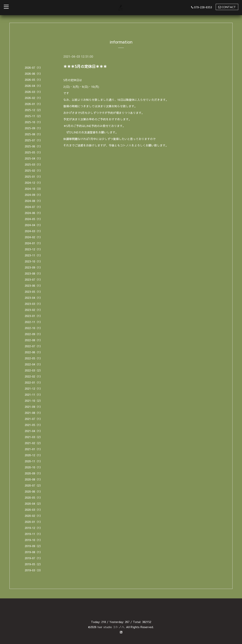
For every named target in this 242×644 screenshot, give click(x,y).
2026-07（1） (34, 67)
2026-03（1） (34, 92)
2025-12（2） (34, 110)
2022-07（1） (34, 346)
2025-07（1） (34, 140)
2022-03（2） (34, 370)
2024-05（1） (34, 219)
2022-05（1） (34, 358)
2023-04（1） (34, 298)
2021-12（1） (34, 388)
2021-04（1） (34, 431)
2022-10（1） (34, 328)
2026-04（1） (34, 86)
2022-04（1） (34, 364)
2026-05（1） (34, 80)
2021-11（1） (34, 394)
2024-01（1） (34, 243)
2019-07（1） (34, 558)
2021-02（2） (34, 443)
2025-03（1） (34, 164)
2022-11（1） (34, 322)
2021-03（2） (34, 437)
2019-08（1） (34, 552)
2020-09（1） (34, 473)
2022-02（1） (34, 376)
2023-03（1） (34, 304)
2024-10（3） (34, 189)
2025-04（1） (34, 158)
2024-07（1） (34, 207)
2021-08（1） (34, 413)
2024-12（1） (34, 183)
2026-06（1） (34, 74)
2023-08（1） (34, 273)
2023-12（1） (34, 249)
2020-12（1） (34, 455)
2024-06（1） (34, 213)
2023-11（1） (34, 255)
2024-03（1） (34, 231)
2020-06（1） (34, 491)
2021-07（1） (34, 419)
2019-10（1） (34, 540)
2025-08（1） (34, 134)
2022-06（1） (34, 352)
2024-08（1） (34, 201)
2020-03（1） (34, 510)
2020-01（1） (34, 522)
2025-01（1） (34, 176)
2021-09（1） (34, 407)
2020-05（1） (34, 497)
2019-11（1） (34, 534)
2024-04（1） (34, 225)
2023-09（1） (34, 267)
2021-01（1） (34, 449)
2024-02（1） (34, 237)
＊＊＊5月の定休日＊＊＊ (85, 66)
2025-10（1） (34, 122)
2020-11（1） (34, 461)
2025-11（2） (34, 116)
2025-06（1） (34, 146)
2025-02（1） (34, 170)
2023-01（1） (34, 316)
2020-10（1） (34, 467)
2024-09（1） (34, 195)
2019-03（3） (34, 570)
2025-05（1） (34, 152)
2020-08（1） (34, 479)
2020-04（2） (34, 503)
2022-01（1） (34, 382)
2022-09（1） (34, 334)
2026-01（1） (34, 104)
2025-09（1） (34, 128)
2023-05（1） (34, 292)
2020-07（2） (34, 485)
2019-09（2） (34, 546)
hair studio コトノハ (111, 627)
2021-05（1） (34, 425)
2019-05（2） (34, 564)
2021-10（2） (34, 401)
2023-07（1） (34, 279)
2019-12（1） (34, 528)
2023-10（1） (34, 261)
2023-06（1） (34, 285)
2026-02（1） (34, 98)
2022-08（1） (34, 340)
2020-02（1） (34, 516)
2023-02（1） (34, 310)
